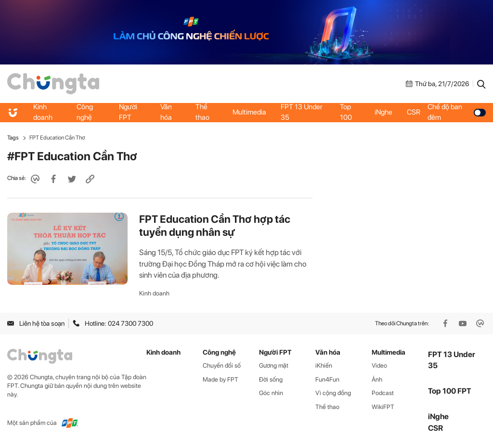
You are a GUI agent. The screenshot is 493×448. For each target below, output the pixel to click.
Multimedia (249, 112)
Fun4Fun (327, 379)
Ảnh (377, 379)
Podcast (383, 393)
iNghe (383, 112)
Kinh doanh (43, 112)
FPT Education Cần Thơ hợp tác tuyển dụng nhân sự (215, 226)
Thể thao (202, 112)
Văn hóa (166, 112)
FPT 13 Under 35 (302, 112)
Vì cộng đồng (333, 393)
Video (379, 365)
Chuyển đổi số (222, 365)
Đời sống (271, 379)
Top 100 (346, 112)
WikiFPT (383, 407)
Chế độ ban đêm (457, 112)
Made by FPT (221, 379)
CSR (414, 112)
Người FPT (128, 112)
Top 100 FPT (450, 391)
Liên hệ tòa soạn (36, 323)
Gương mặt (274, 365)
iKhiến (324, 365)
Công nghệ (85, 112)
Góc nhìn (271, 393)
